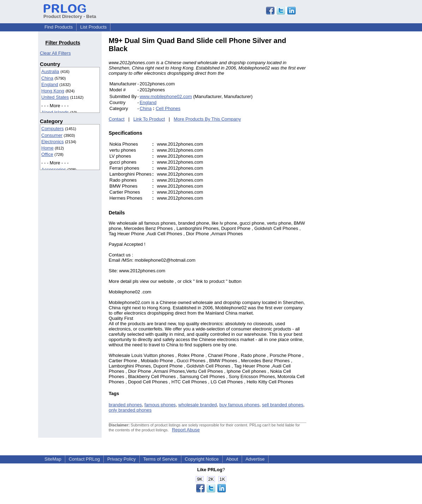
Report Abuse (186, 430)
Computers (53, 129)
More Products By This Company (207, 119)
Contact (117, 119)
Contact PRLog (84, 459)
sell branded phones (282, 405)
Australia (50, 71)
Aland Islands (55, 112)
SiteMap (53, 459)
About (232, 459)
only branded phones (130, 410)
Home (47, 148)
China (47, 78)
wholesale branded (197, 405)
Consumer (52, 135)
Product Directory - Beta (70, 14)
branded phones (125, 405)
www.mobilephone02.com (166, 96)
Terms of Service (160, 459)
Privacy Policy (122, 459)
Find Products (59, 27)
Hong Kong (53, 91)
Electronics (53, 142)
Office (47, 154)
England (50, 84)
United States (55, 97)
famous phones (160, 405)
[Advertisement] (354, 142)
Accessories (54, 169)
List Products (93, 27)
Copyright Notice (202, 459)
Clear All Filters (55, 53)
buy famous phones (239, 405)
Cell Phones (168, 108)
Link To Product (149, 119)
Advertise (255, 459)
